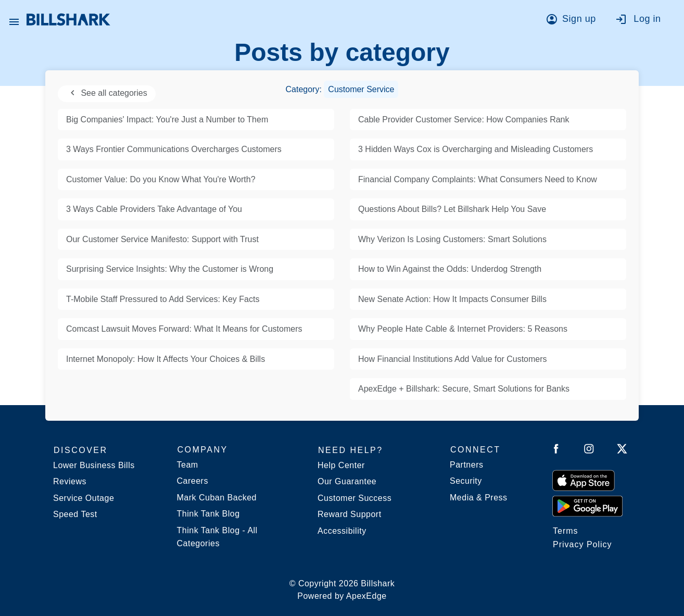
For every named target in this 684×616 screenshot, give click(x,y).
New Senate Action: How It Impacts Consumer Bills (452, 299)
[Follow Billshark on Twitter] (622, 451)
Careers (193, 481)
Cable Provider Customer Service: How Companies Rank (464, 120)
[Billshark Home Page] (68, 20)
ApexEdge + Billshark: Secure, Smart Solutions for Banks (464, 389)
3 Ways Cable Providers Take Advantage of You (154, 209)
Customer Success (354, 498)
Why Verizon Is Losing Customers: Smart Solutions (452, 239)
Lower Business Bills (94, 465)
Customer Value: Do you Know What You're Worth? (161, 179)
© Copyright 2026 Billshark (342, 591)
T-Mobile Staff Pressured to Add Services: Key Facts (163, 299)
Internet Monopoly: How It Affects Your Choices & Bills (166, 359)
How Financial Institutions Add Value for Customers (453, 359)
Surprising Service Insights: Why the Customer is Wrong (170, 269)
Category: (342, 89)
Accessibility (342, 531)
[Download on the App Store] (584, 480)
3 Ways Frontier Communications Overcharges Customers (174, 149)
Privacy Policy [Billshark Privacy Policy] (582, 544)
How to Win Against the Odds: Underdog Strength (450, 269)
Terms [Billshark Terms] (566, 531)
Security (466, 481)
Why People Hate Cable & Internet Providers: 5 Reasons (463, 329)
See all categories (107, 93)
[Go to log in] (643, 21)
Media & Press (479, 498)
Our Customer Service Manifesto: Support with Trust (162, 239)
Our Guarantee (347, 481)
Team (188, 465)
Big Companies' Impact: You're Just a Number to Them (167, 120)
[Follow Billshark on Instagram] (589, 451)
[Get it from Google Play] (587, 506)
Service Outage (84, 498)
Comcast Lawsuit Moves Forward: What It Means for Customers (184, 329)
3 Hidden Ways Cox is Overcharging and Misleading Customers (476, 149)
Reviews (70, 481)
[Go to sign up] (574, 21)
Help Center (341, 465)
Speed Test (75, 514)
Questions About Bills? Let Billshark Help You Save (452, 209)
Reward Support (350, 514)
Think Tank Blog (208, 514)
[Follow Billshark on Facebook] (556, 451)
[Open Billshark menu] (14, 19)
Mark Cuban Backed (217, 498)
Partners (466, 465)
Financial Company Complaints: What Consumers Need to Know (478, 179)
